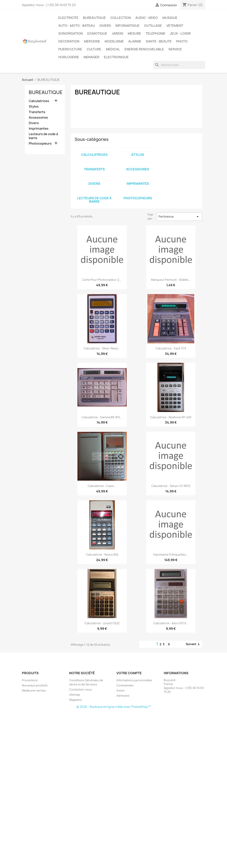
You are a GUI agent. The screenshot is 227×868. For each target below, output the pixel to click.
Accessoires (38, 118)
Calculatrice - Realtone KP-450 (171, 417)
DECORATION (69, 41)
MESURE (134, 33)
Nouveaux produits (35, 685)
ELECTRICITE (68, 18)
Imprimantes (39, 129)
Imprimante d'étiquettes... (171, 555)
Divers (34, 123)
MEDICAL (113, 49)
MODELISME (114, 41)
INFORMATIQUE (127, 26)
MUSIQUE (170, 18)
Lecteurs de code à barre (43, 136)
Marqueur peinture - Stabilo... (171, 280)
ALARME (135, 41)
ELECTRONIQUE (116, 57)
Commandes (125, 685)
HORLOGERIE (69, 57)
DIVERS (105, 26)
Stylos (34, 107)
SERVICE (175, 49)
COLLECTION (121, 18)
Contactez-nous (80, 689)
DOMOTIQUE (97, 33)
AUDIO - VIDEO (147, 18)
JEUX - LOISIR (180, 33)
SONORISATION (71, 33)
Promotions (30, 680)
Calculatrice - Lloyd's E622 (102, 623)
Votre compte (129, 673)
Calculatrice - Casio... (102, 486)
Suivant (193, 644)
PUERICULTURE (70, 49)
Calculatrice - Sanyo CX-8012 (171, 486)
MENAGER (91, 57)
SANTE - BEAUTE (159, 41)
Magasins (76, 700)
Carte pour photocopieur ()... (102, 280)
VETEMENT (175, 26)
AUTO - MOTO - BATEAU (77, 26)
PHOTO (182, 41)
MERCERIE (92, 41)
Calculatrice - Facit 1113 (171, 348)
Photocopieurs (40, 144)
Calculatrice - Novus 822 (102, 555)
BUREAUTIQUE (94, 18)
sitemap (75, 695)
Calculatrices (39, 101)
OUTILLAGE (153, 26)
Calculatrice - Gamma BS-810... (102, 417)
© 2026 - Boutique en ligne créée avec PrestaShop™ (114, 707)
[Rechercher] (179, 65)
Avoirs (121, 690)
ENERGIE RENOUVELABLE (144, 49)
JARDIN (117, 33)
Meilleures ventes (34, 690)
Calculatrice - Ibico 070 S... (171, 623)
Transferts (37, 112)
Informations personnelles (134, 680)
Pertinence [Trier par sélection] (179, 217)
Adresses (123, 696)
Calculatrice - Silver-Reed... (102, 348)
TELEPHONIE (155, 33)
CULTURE (94, 49)
